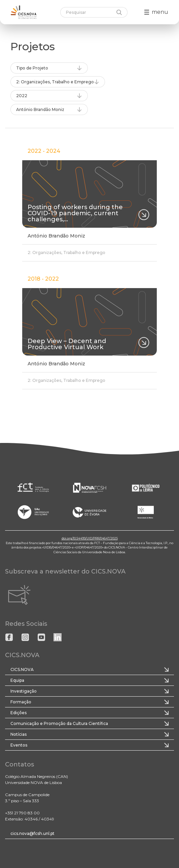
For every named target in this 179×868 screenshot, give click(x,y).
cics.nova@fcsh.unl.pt (32, 833)
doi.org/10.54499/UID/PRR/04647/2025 (90, 538)
